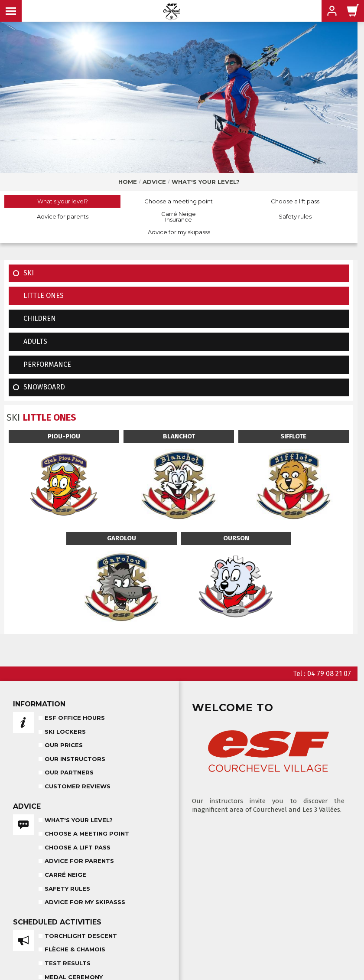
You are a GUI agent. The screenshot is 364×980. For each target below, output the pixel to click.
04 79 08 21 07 (329, 674)
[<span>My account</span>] (332, 11)
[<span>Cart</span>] (353, 11)
